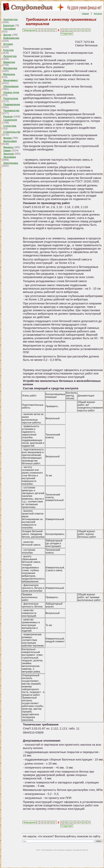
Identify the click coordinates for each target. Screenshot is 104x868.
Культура (8, 50)
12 (73, 30)
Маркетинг (9, 62)
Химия (7, 151)
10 (65, 30)
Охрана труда (11, 92)
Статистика (10, 126)
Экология (9, 154)
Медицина (9, 74)
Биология (9, 25)
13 (77, 30)
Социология (10, 120)
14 (81, 30)
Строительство (12, 132)
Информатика (11, 38)
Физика (7, 138)
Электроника (11, 163)
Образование (11, 86)
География (9, 29)
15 (85, 30)
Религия (8, 117)
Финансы (8, 147)
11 (69, 30)
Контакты (98, 14)
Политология (11, 98)
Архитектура (10, 19)
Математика (10, 68)
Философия (10, 141)
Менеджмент (11, 80)
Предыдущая (29, 30)
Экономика (10, 157)
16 (89, 30)
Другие (7, 35)
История (8, 44)
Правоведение (12, 104)
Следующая (67, 34)
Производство (11, 111)
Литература (10, 56)
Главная (85, 14)
